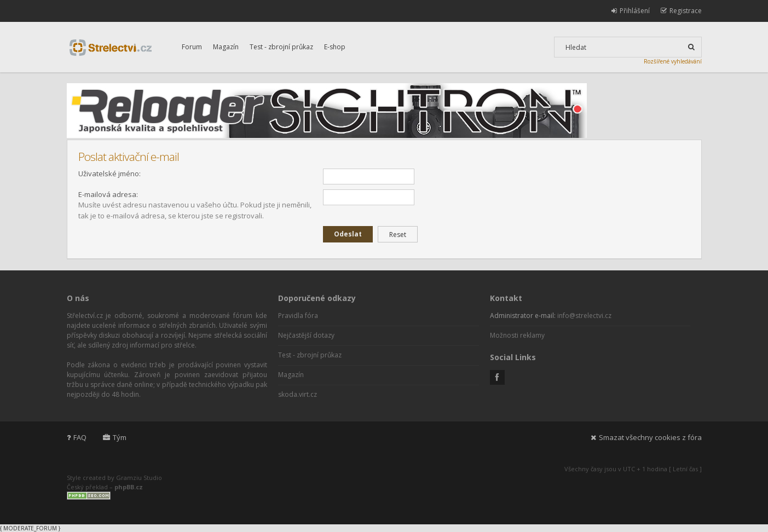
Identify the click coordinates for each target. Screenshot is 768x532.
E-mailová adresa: (108, 194)
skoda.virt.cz (298, 394)
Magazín (226, 47)
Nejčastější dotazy (306, 335)
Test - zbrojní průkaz (281, 47)
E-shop (335, 47)
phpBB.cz (129, 487)
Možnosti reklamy (517, 335)
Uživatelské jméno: (109, 174)
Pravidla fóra (298, 316)
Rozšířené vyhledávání (673, 61)
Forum (192, 47)
